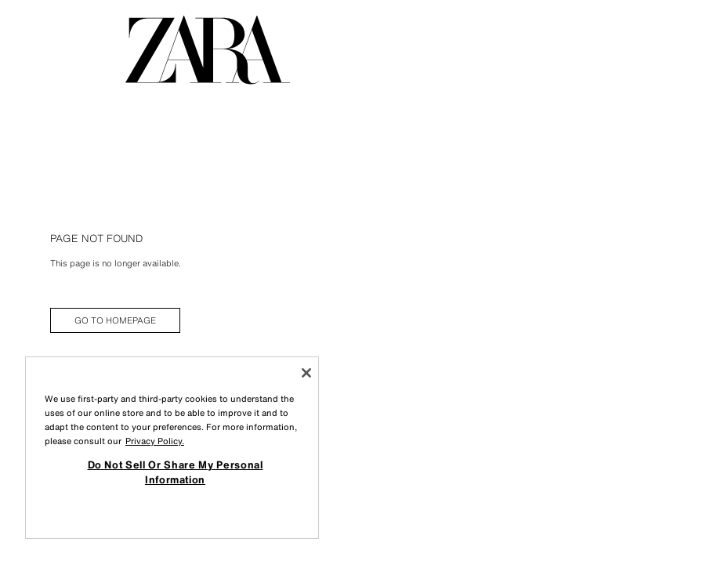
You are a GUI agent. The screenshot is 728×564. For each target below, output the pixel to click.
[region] (172, 448)
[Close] (306, 373)
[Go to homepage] (208, 50)
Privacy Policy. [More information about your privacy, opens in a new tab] (155, 441)
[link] (115, 320)
